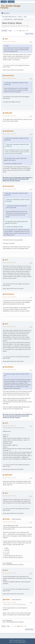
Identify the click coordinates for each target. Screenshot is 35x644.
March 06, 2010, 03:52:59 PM (9, 297)
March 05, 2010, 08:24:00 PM (9, 42)
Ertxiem (7, 519)
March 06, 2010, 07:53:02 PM (9, 522)
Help (11, 640)
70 (27, 31)
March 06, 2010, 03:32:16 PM (9, 189)
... (16, 31)
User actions (29, 34)
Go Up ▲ (23, 640)
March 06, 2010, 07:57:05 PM (9, 573)
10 (24, 31)
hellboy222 (8, 113)
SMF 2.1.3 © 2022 (13, 642)
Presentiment (9, 76)
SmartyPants (9, 131)
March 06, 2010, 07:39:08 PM (9, 496)
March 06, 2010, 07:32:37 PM (9, 478)
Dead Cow (9, 563)
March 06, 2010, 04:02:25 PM (9, 327)
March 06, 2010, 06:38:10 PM (9, 426)
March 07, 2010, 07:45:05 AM (9, 602)
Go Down (4, 31)
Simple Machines (22, 642)
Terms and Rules (16, 640)
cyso (6, 39)
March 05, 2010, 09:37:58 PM (9, 78)
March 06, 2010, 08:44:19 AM (9, 116)
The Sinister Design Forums (10, 7)
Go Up (3, 626)
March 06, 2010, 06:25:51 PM (9, 370)
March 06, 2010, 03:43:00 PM (9, 263)
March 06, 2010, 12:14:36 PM (9, 134)
